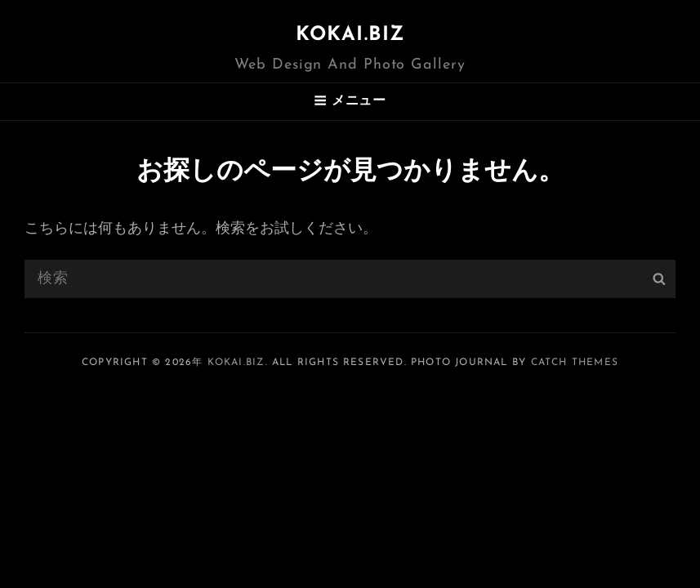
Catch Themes (575, 363)
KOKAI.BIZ (350, 35)
